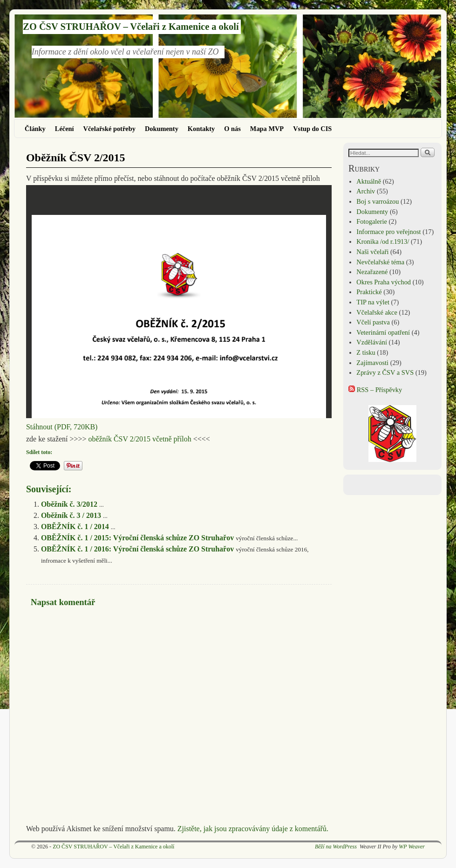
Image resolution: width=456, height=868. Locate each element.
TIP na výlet (373, 302)
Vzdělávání (372, 342)
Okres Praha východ (384, 282)
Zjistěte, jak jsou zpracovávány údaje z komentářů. (253, 829)
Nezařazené (372, 272)
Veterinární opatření (383, 332)
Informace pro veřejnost (388, 232)
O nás (232, 129)
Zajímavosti (372, 363)
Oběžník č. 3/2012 (69, 504)
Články (35, 129)
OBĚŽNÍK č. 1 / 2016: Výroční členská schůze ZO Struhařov (137, 549)
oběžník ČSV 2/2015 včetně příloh (140, 439)
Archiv (366, 191)
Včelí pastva (373, 322)
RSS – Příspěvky (375, 390)
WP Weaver (412, 847)
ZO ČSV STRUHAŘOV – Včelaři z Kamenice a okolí (131, 27)
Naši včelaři (372, 252)
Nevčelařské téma (380, 262)
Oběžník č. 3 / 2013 (71, 515)
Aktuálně (369, 181)
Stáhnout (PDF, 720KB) (62, 427)
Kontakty (201, 129)
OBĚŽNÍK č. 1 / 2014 (75, 527)
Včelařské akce (377, 312)
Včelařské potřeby (109, 129)
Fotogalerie (372, 221)
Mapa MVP (267, 129)
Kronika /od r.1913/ (383, 241)
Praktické (369, 292)
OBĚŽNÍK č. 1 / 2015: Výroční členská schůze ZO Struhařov (137, 538)
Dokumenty (162, 129)
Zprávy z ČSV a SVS (385, 372)
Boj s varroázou (378, 201)
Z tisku (366, 352)
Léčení (65, 129)
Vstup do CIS (312, 129)
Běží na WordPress (336, 847)
